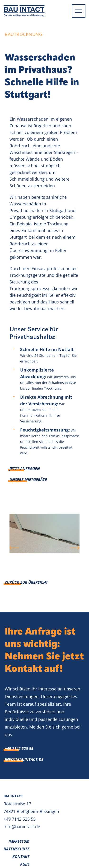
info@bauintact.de (24, 759)
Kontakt (21, 857)
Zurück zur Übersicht (26, 582)
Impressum (19, 841)
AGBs (25, 864)
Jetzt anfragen (25, 469)
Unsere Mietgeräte (28, 480)
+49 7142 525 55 (19, 749)
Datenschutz (16, 849)
